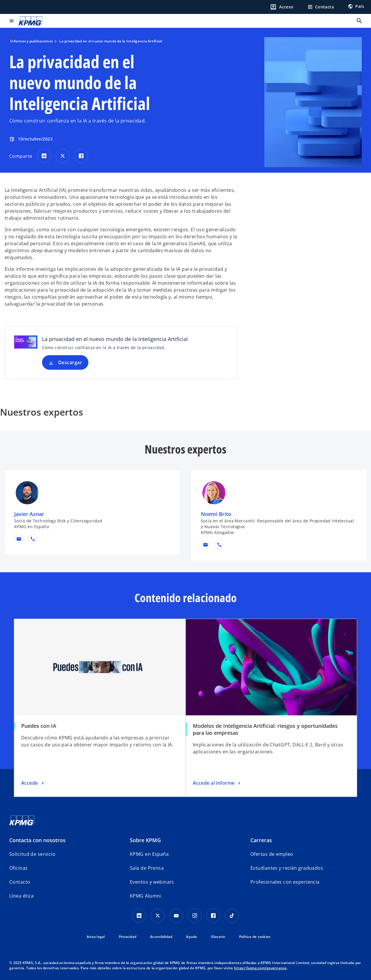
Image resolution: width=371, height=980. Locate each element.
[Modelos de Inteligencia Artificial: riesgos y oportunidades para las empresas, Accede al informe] (217, 783)
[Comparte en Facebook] (81, 156)
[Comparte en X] (63, 156)
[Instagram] (195, 916)
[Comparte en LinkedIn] (44, 156)
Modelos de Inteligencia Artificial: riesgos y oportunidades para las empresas (265, 729)
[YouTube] (176, 916)
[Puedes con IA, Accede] (33, 783)
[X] (158, 916)
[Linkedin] (139, 916)
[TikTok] (232, 916)
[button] (19, 539)
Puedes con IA (39, 726)
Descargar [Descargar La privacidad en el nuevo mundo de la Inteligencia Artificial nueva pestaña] (70, 362)
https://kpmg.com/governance (260, 968)
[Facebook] (213, 916)
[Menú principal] (12, 21)
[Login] (282, 7)
